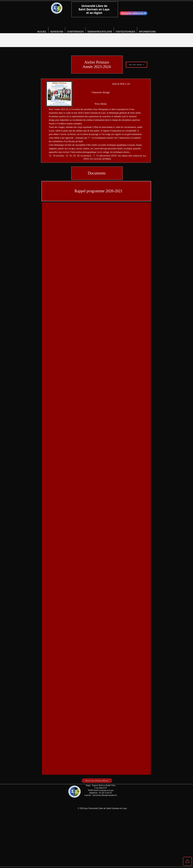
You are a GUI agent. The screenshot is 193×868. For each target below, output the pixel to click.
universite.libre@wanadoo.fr (105, 795)
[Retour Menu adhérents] (137, 65)
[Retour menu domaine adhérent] (97, 781)
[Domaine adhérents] (134, 13)
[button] (57, 32)
